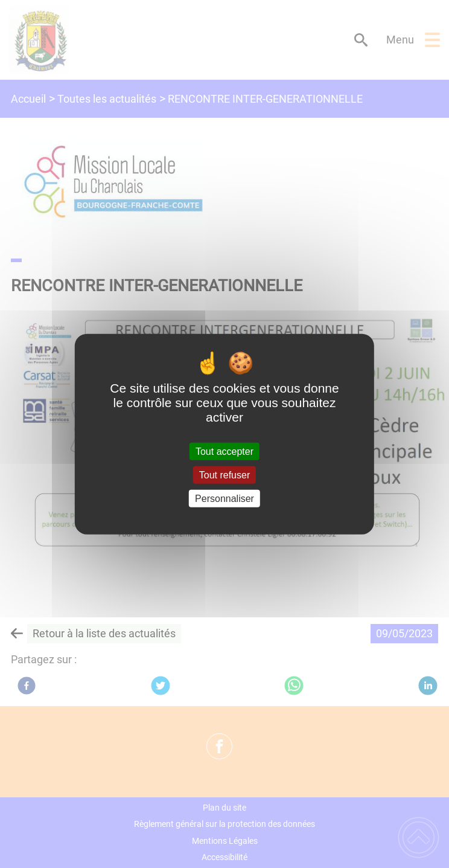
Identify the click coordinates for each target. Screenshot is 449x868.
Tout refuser (224, 474)
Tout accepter (224, 451)
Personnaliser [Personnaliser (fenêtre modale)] (224, 499)
